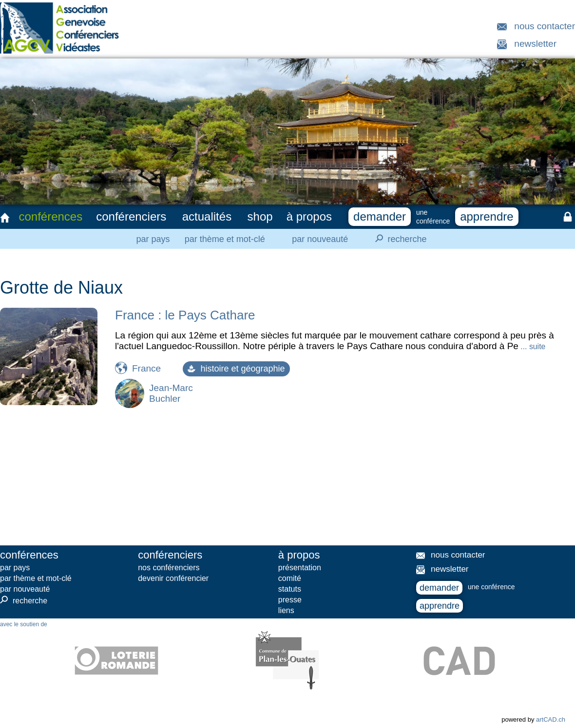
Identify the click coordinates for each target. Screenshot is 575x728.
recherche (398, 239)
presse (290, 600)
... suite (532, 346)
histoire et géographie (236, 369)
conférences (50, 216)
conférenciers (131, 216)
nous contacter (545, 26)
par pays (153, 239)
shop (260, 216)
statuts (290, 589)
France (146, 368)
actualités (207, 216)
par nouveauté (320, 239)
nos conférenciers (169, 568)
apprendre (487, 216)
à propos (309, 216)
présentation (300, 568)
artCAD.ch (551, 719)
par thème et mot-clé (225, 239)
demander (380, 216)
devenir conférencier (173, 578)
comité (290, 578)
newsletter (535, 44)
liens (286, 610)
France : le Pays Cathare (185, 315)
